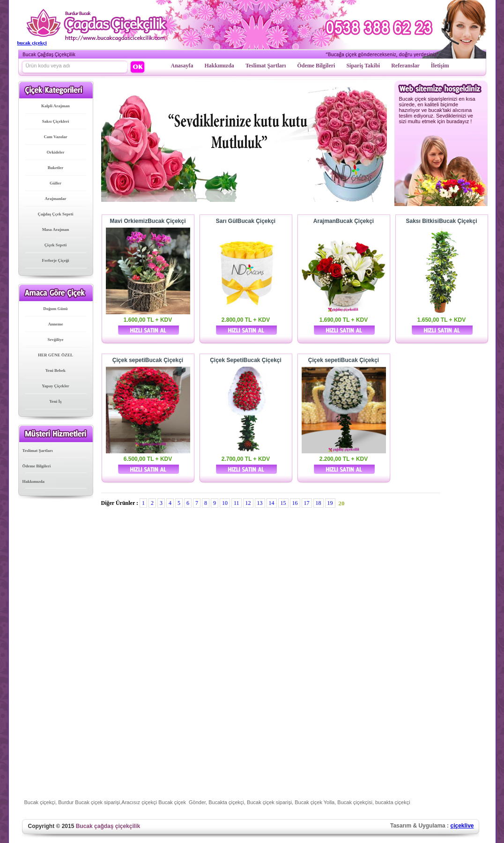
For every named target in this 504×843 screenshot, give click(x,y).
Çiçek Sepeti (56, 245)
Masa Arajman (56, 229)
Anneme (56, 324)
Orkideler (56, 152)
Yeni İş (55, 401)
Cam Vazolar (55, 137)
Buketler (56, 168)
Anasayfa (182, 66)
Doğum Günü (55, 309)
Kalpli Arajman (56, 106)
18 (319, 503)
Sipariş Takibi (363, 66)
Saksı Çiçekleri (56, 121)
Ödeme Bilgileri (316, 66)
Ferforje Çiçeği (55, 260)
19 (330, 503)
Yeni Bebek (56, 370)
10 (225, 503)
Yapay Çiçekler (56, 386)
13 (260, 503)
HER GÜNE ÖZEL (56, 355)
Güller (56, 183)
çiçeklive (462, 826)
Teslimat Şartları (266, 66)
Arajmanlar (56, 199)
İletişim (440, 66)
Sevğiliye (56, 340)
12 (248, 503)
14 (272, 503)
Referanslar (405, 66)
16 (295, 503)
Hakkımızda (219, 66)
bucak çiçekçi (32, 43)
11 (237, 503)
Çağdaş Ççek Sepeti (56, 214)
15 (283, 503)
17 (307, 503)
